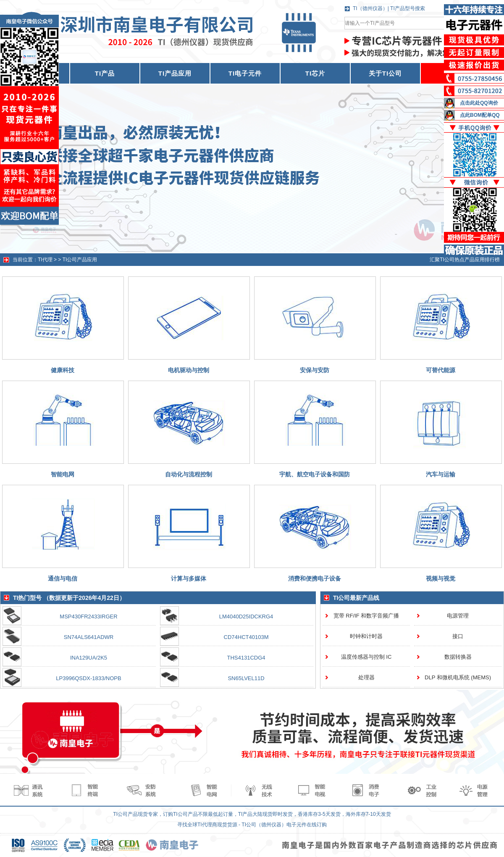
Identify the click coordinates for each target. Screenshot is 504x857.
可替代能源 (441, 370)
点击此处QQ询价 (479, 103)
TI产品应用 (175, 73)
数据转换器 (458, 657)
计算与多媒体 (189, 578)
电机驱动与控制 (189, 370)
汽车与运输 (441, 474)
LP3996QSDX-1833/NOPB (88, 678)
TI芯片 (315, 73)
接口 (458, 636)
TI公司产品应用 (80, 260)
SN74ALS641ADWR (89, 637)
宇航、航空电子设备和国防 (315, 474)
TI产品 (105, 73)
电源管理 (458, 616)
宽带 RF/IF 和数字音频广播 (366, 616)
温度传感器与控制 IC (366, 657)
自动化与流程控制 (189, 474)
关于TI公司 (385, 73)
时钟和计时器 (366, 636)
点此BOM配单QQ (480, 115)
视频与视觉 (441, 578)
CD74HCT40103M (246, 637)
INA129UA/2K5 (89, 658)
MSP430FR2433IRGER (88, 616)
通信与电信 (63, 578)
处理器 (366, 677)
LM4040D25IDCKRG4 (246, 616)
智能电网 (63, 474)
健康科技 (63, 370)
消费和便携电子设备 (315, 578)
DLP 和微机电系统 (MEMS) (458, 677)
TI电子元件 (245, 73)
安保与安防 (315, 370)
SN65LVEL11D (246, 678)
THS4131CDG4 (246, 658)
